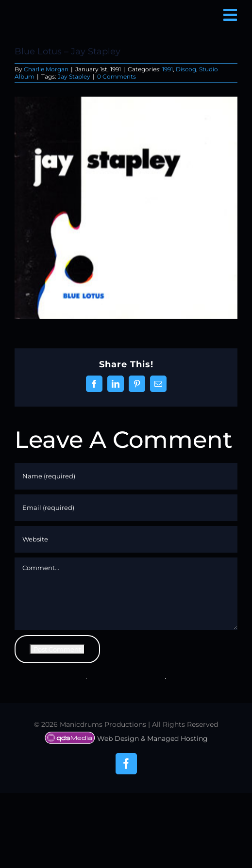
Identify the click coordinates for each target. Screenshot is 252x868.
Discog (186, 69)
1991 (168, 69)
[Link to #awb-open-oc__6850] (230, 15)
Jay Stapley (74, 76)
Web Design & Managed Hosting (126, 738)
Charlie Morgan (46, 69)
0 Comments (117, 76)
